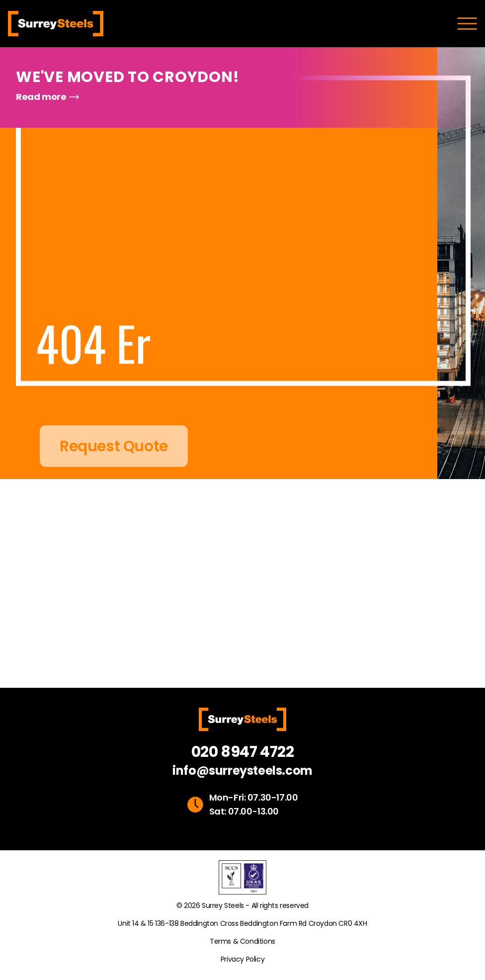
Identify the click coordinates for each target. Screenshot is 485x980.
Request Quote (114, 460)
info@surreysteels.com (242, 771)
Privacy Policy (242, 959)
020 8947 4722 (243, 752)
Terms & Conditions (242, 941)
